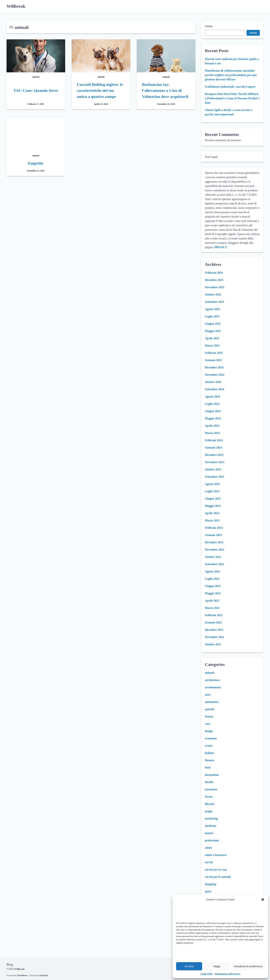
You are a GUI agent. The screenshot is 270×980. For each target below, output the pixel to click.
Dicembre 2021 (214, 630)
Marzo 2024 (212, 433)
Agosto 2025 (212, 309)
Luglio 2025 (212, 316)
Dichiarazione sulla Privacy (228, 974)
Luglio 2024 (212, 404)
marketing (211, 818)
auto (208, 695)
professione (212, 840)
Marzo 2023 (212, 520)
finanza (210, 760)
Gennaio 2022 (213, 622)
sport (208, 891)
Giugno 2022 (213, 586)
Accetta (189, 966)
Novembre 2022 (215, 550)
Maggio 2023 (213, 506)
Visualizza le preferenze (248, 966)
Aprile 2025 (212, 338)
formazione (212, 775)
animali (210, 673)
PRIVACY (221, 247)
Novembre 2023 (215, 462)
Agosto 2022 (212, 571)
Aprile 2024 (212, 426)
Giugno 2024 (213, 411)
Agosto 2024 (212, 397)
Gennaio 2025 (213, 360)
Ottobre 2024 (213, 382)
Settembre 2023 (215, 477)
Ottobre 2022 (213, 557)
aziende (210, 709)
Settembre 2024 (215, 389)
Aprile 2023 (212, 513)
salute (209, 848)
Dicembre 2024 (214, 367)
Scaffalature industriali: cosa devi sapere (230, 87)
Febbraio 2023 (214, 528)
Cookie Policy (207, 974)
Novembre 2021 (215, 637)
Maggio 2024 (213, 418)
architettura (212, 680)
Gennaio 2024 (213, 448)
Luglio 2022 (212, 579)
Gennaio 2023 (213, 535)
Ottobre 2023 (213, 469)
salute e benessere (216, 855)
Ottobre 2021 (213, 644)
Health (209, 782)
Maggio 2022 (213, 593)
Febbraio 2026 (214, 273)
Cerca (209, 26)
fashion (209, 753)
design (209, 731)
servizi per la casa (216, 870)
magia (209, 811)
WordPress (23, 975)
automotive (212, 702)
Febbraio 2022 (214, 615)
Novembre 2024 (215, 375)
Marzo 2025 (212, 346)
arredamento (213, 687)
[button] (263, 899)
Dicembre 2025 (214, 280)
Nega (217, 966)
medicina (211, 826)
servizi (209, 862)
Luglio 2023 (212, 491)
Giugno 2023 (213, 499)
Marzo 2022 (212, 608)
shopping (211, 884)
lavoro (209, 797)
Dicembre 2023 (214, 455)
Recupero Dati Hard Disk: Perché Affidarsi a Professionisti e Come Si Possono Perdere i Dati (232, 98)
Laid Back (43, 975)
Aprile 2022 (212, 601)
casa (208, 724)
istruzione (211, 789)
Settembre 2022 (215, 564)
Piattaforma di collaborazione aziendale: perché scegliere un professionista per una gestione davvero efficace (231, 75)
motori (209, 833)
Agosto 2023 (212, 484)
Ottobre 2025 (213, 295)
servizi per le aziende (218, 877)
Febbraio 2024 (214, 440)
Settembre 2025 (215, 302)
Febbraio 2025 (214, 353)
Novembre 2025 (215, 287)
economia (211, 738)
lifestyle (210, 804)
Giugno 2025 (213, 324)
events (209, 746)
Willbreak (16, 6)
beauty (209, 716)
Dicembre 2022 (214, 542)
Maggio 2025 (213, 331)
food (208, 767)
